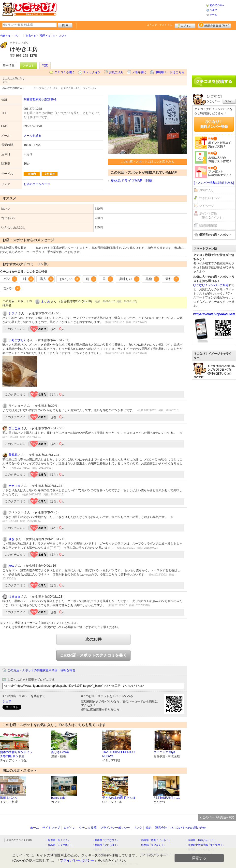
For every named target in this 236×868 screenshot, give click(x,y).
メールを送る (32, 136)
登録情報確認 (208, 225)
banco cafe (58, 798)
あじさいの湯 (60, 752)
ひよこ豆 (15, 428)
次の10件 (93, 639)
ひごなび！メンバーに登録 (211, 285)
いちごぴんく (17, 340)
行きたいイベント (211, 198)
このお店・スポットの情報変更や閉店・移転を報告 (41, 670)
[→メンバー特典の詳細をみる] (214, 183)
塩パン (12, 288)
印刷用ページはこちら (170, 72)
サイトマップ (51, 828)
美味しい (129, 279)
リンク (138, 828)
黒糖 (152, 279)
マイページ (206, 206)
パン (10, 279)
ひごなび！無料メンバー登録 (214, 124)
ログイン (185, 25)
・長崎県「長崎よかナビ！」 (202, 840)
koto (11, 566)
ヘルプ (213, 10)
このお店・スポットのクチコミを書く (93, 655)
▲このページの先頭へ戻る (217, 817)
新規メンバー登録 (214, 25)
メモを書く (139, 72)
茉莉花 (13, 455)
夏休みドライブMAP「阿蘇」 (133, 181)
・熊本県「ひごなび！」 (106, 840)
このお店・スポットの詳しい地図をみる (147, 162)
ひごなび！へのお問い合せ (188, 828)
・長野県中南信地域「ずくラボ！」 (205, 845)
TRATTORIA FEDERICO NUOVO (118, 754)
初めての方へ (217, 5)
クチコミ (28, 66)
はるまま (15, 597)
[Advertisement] (131, 10)
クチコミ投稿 (88, 828)
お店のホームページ (37, 184)
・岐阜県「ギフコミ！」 (152, 845)
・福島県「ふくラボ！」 (59, 845)
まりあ (45, 301)
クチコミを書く (65, 72)
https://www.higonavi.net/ (214, 314)
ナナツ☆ (15, 486)
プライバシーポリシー (115, 828)
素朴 (172, 279)
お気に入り (116, 72)
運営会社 (161, 828)
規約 (148, 828)
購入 (47, 279)
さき (12, 539)
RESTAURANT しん (167, 798)
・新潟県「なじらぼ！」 (106, 845)
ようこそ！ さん (160, 25)
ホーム (213, 15)
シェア (7, 701)
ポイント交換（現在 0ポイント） (212, 216)
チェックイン (92, 72)
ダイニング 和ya (164, 752)
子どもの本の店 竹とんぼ (119, 798)
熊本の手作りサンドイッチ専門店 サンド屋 (16, 754)
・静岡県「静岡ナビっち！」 (155, 840)
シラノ (13, 313)
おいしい (70, 279)
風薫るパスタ (9, 798)
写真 (45, 66)
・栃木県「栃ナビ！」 (58, 840)
